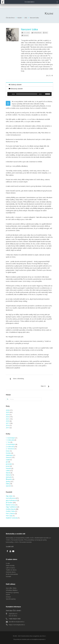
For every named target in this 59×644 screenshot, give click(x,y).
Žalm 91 (43, 386)
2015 (8, 428)
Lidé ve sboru (10, 568)
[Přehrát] (10, 94)
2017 (8, 423)
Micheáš (9, 477)
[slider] (27, 94)
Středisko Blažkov (12, 590)
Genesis (26, 35)
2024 (8, 414)
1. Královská (10, 440)
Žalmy (8, 484)
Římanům (9, 479)
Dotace (8, 597)
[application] (29, 94)
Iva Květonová (11, 498)
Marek (8, 473)
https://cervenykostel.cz (17, 625)
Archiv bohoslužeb (12, 574)
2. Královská (10, 447)
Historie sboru (11, 572)
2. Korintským (10, 444)
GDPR (8, 595)
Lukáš (8, 470)
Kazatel (8, 468)
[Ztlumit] (44, 94)
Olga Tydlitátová (11, 507)
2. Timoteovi (10, 449)
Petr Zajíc (9, 516)
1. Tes (8, 442)
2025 (8, 412)
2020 (8, 421)
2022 (46, 33)
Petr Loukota (10, 513)
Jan (7, 462)
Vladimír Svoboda (12, 518)
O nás (8, 563)
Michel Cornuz (10, 505)
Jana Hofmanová (11, 500)
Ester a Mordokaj (18, 379)
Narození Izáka (29, 29)
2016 (8, 425)
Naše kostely (10, 565)
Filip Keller (9, 496)
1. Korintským (10, 438)
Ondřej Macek (37, 33)
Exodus (8, 453)
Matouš (8, 475)
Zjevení (8, 486)
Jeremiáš (9, 464)
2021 (8, 419)
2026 (8, 410)
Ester (8, 451)
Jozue (8, 466)
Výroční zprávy (11, 599)
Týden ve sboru (11, 570)
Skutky (8, 481)
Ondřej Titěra (10, 511)
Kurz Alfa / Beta (11, 588)
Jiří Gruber (9, 502)
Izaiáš (8, 460)
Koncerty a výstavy (12, 592)
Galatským (9, 455)
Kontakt (8, 576)
